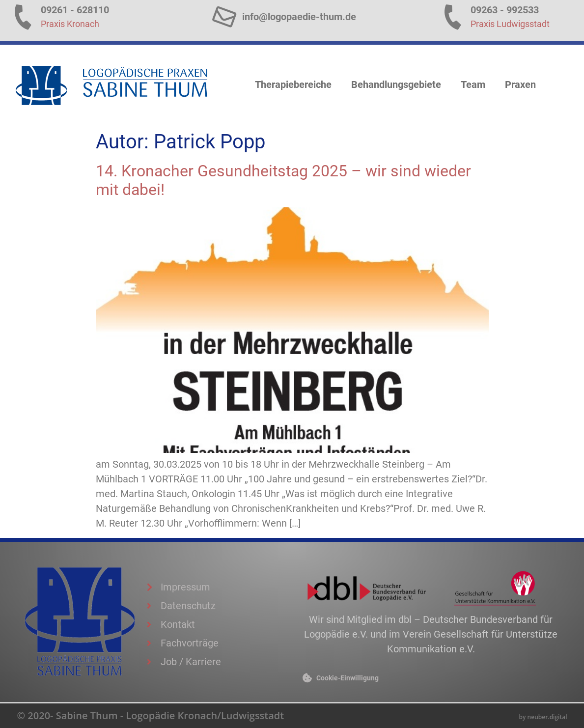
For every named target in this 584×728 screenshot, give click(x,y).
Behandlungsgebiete (396, 84)
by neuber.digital (543, 717)
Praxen (520, 84)
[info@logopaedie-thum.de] (224, 16)
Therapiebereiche (293, 84)
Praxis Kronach (70, 24)
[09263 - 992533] (453, 16)
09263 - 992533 (505, 10)
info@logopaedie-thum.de (299, 17)
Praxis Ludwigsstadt (510, 24)
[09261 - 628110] (23, 16)
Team (473, 84)
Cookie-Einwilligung (348, 678)
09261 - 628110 (75, 10)
